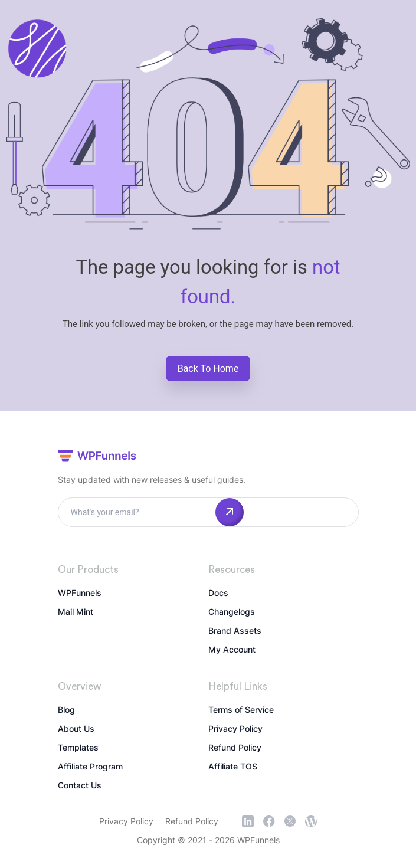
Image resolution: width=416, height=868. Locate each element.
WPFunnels (80, 593)
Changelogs (232, 612)
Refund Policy (235, 747)
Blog (66, 710)
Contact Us (80, 785)
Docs (218, 593)
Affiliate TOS (233, 766)
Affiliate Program (90, 766)
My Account (232, 649)
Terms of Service (241, 710)
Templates (78, 747)
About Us (76, 728)
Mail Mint (76, 612)
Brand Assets (235, 630)
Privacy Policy (235, 728)
